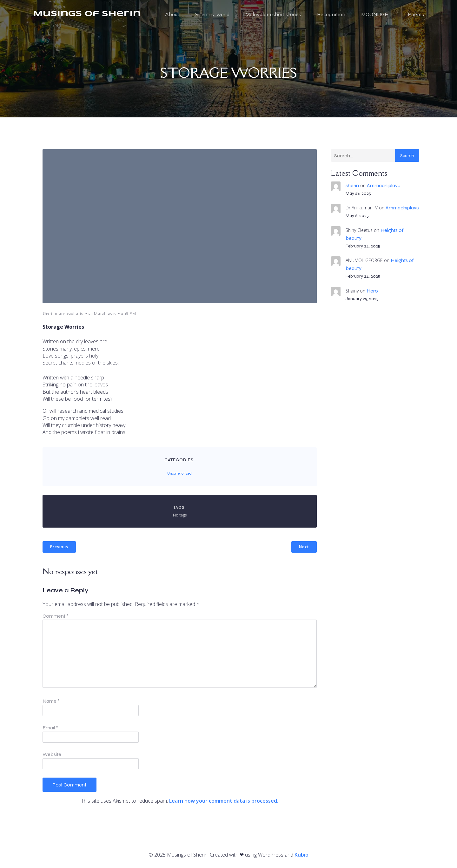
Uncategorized (179, 473)
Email (50, 728)
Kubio (301, 855)
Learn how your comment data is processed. (224, 801)
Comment (56, 616)
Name (51, 701)
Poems (416, 14)
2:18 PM (129, 313)
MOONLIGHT (377, 14)
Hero (372, 291)
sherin (352, 185)
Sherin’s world (212, 14)
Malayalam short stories (273, 14)
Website (52, 754)
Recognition (331, 14)
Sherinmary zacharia (63, 313)
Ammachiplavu (384, 185)
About (172, 14)
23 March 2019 (103, 313)
